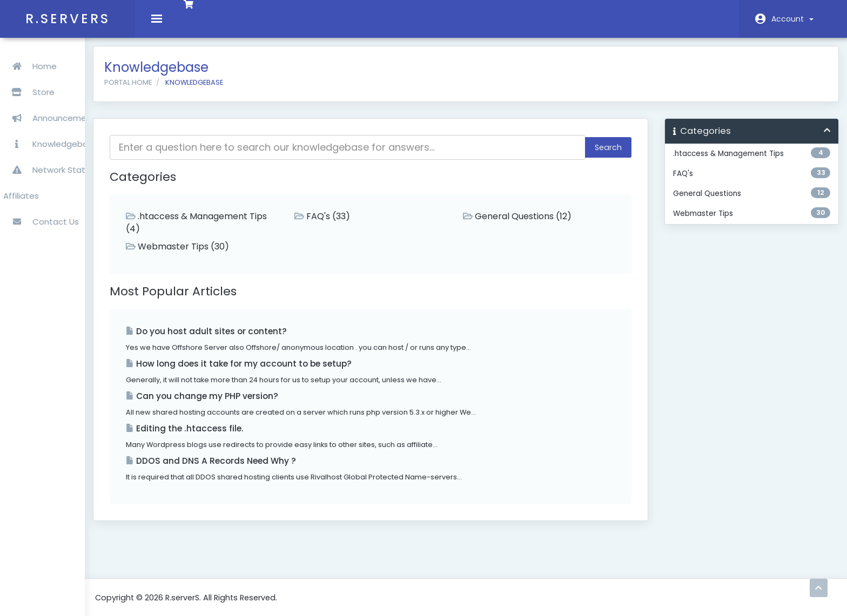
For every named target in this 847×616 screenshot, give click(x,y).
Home (32, 56)
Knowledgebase (53, 134)
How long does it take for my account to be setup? (297, 372)
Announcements (53, 108)
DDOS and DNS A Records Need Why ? (269, 469)
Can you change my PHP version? (260, 404)
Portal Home (186, 90)
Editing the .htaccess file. (243, 436)
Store (64, 82)
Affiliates (23, 185)
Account (792, 19)
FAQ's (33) (364, 224)
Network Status (51, 160)
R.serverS (68, 19)
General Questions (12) (543, 224)
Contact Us (43, 211)
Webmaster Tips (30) (236, 255)
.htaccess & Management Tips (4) (245, 231)
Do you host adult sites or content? (265, 339)
